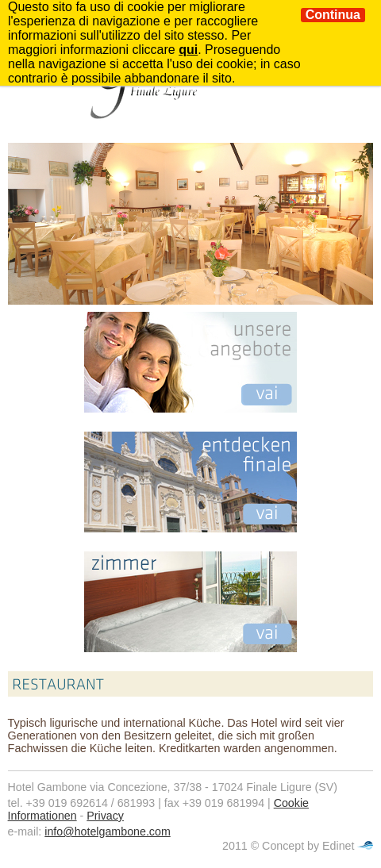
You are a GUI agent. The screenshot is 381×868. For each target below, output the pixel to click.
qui (188, 50)
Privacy (105, 816)
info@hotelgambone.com (107, 832)
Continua (333, 15)
